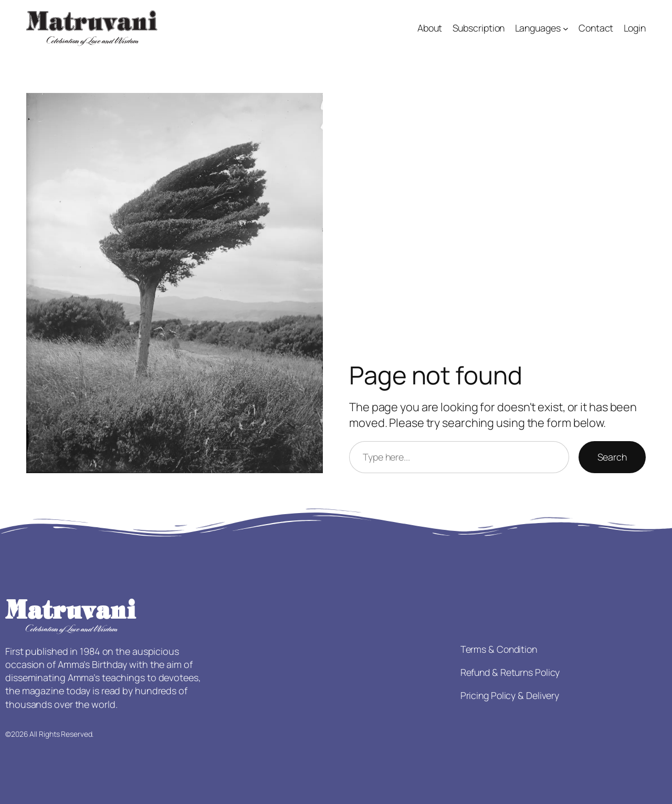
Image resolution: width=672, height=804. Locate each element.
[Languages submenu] (566, 29)
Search (612, 457)
